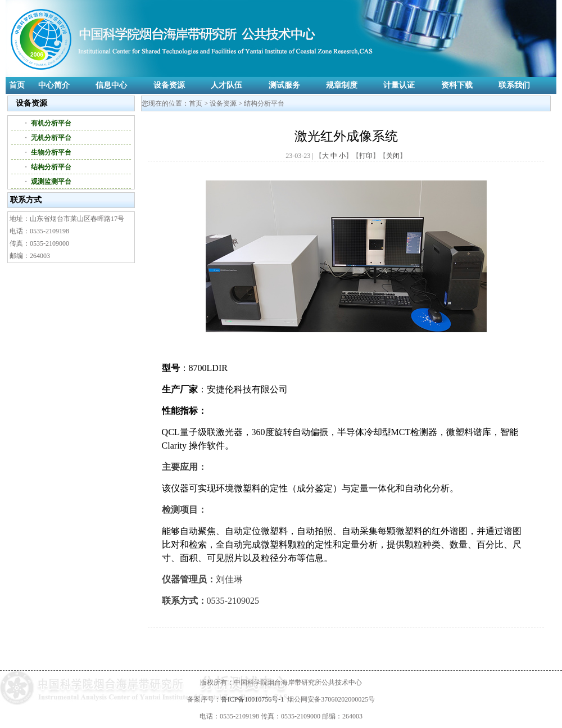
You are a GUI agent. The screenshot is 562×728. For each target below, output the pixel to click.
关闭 (393, 156)
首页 (17, 85)
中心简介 (54, 85)
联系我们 (514, 85)
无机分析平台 (51, 138)
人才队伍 (226, 85)
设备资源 (169, 85)
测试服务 (284, 85)
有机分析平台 (51, 123)
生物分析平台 (51, 152)
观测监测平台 (51, 182)
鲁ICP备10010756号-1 (253, 699)
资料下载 (457, 85)
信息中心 (111, 85)
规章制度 (342, 85)
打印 (366, 156)
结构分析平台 (51, 167)
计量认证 (399, 85)
